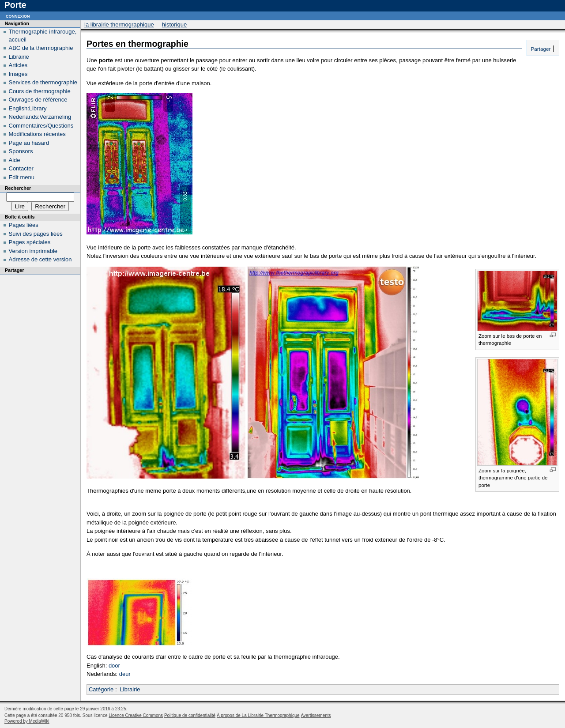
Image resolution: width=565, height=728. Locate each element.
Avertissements (316, 715)
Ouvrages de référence (38, 100)
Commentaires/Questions (41, 126)
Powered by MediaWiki (27, 721)
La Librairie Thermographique (119, 25)
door (114, 666)
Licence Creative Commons (136, 715)
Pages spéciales (30, 242)
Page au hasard (29, 143)
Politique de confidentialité (190, 715)
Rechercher (18, 188)
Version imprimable (33, 251)
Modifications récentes (37, 134)
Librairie (130, 689)
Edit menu (22, 177)
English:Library (28, 108)
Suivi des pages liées (36, 234)
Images (18, 74)
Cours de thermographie (40, 91)
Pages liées (24, 225)
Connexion (18, 16)
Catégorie (101, 689)
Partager (540, 49)
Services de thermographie (43, 82)
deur (125, 674)
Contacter (21, 168)
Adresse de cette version (40, 259)
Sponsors (21, 151)
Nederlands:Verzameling (40, 117)
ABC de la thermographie (41, 48)
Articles (18, 65)
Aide (15, 160)
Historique (174, 25)
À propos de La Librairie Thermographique (258, 715)
